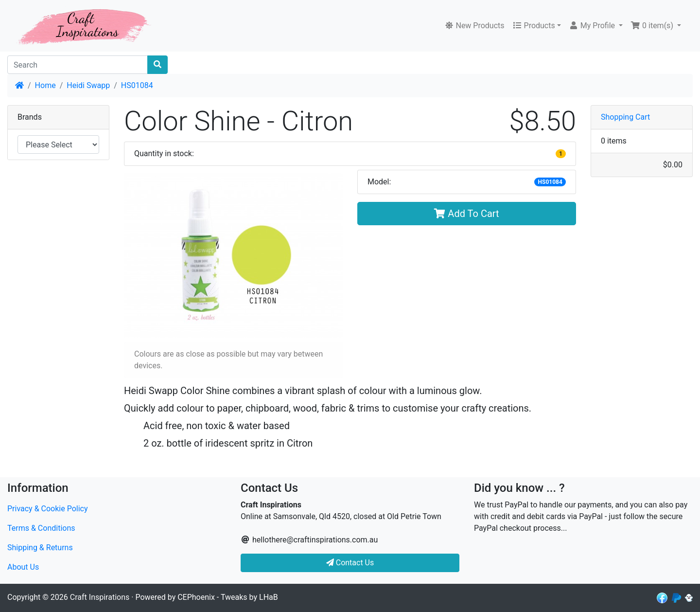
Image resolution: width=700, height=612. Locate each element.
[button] (596, 26)
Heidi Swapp (88, 85)
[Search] (78, 65)
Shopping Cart (625, 117)
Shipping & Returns (40, 548)
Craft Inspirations (100, 597)
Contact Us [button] (350, 563)
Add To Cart (466, 214)
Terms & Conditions (41, 528)
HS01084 (137, 85)
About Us (23, 567)
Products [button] (534, 26)
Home (45, 85)
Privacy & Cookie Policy (48, 509)
